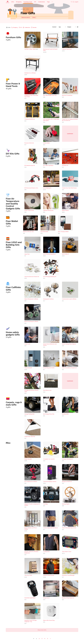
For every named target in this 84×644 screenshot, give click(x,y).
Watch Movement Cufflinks (31, 299)
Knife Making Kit (47, 188)
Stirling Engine (66, 504)
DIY (35, 2)
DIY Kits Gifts (13, 154)
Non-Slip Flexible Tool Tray (50, 95)
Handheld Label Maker (30, 598)
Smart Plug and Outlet (49, 368)
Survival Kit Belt (44, 232)
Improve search (26, 17)
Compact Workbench (67, 459)
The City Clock (28, 575)
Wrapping (19, 2)
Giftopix (8, 2)
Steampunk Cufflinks (48, 299)
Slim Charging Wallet (63, 232)
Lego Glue (27, 254)
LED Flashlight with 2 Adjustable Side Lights (51, 120)
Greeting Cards (28, 2)
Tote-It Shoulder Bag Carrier (69, 528)
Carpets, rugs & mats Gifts (14, 404)
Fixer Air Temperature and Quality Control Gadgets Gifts (13, 204)
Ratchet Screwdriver (67, 95)
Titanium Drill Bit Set (30, 119)
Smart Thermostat (29, 210)
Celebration (41, 2)
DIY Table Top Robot (48, 165)
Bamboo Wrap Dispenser (68, 598)
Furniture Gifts (13, 37)
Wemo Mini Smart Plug (49, 620)
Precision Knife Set (29, 143)
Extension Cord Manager (68, 575)
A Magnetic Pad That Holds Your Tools (31, 96)
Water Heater (65, 210)
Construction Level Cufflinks (69, 299)
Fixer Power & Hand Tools (13, 85)
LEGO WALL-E (65, 254)
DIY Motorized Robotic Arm (31, 188)
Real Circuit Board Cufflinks (31, 321)
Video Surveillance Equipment (69, 368)
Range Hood (46, 598)
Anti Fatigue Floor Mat (49, 414)
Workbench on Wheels (30, 73)
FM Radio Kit (65, 165)
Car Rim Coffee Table (30, 49)
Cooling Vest (46, 552)
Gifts (13, 2)
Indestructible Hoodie (49, 575)
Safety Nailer (46, 143)
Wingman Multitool (67, 482)
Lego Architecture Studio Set (32, 277)
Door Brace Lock (47, 390)
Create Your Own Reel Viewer (69, 188)
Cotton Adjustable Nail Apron (51, 528)
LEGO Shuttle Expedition (49, 254)
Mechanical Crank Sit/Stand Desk (50, 50)
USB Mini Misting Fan (48, 210)
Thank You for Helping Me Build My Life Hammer (70, 120)
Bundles (34, 27)
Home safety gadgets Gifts (13, 334)
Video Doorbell (28, 368)
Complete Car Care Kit (49, 459)
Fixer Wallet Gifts (12, 222)
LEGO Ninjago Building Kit (50, 277)
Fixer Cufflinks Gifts (13, 289)
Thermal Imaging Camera (50, 482)
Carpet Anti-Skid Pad (30, 437)
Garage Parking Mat (29, 414)
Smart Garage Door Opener (69, 344)
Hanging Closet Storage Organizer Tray (31, 621)
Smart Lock (27, 344)
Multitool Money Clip (28, 232)
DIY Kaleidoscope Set (30, 165)
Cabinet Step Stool (67, 49)
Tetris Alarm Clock (67, 552)
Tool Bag (45, 504)
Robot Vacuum (28, 459)
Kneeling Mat (65, 414)
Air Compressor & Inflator (31, 482)
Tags (48, 2)
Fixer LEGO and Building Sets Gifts (14, 245)
